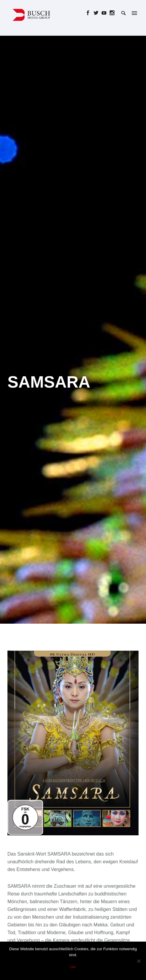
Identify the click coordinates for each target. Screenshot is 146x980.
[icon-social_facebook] (90, 13)
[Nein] (139, 961)
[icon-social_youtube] (106, 13)
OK (73, 967)
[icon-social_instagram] (112, 13)
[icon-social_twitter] (98, 13)
